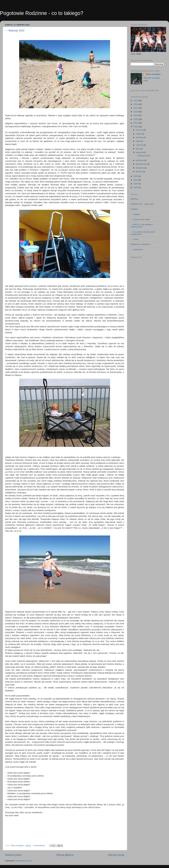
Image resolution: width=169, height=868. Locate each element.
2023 (136, 176)
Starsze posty (116, 855)
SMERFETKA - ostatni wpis (142, 204)
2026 (136, 187)
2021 (136, 123)
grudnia (139, 172)
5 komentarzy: (39, 845)
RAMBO (134, 209)
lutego (139, 134)
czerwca (140, 145)
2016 (136, 104)
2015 (136, 100)
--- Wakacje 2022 (15, 31)
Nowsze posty (13, 855)
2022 (136, 127)
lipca (138, 149)
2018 (136, 112)
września (140, 160)
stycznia (140, 130)
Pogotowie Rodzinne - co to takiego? (42, 13)
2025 (136, 184)
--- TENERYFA (137, 250)
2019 (136, 115)
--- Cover (134, 239)
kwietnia (140, 137)
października (142, 164)
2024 (136, 180)
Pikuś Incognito (153, 74)
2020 (136, 119)
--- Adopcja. (136, 214)
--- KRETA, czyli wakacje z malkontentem (142, 226)
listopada (140, 168)
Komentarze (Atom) (24, 861)
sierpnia (140, 152)
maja (138, 141)
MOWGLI (135, 199)
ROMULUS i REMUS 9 (140, 244)
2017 (136, 108)
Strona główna (65, 855)
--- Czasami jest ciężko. (141, 219)
